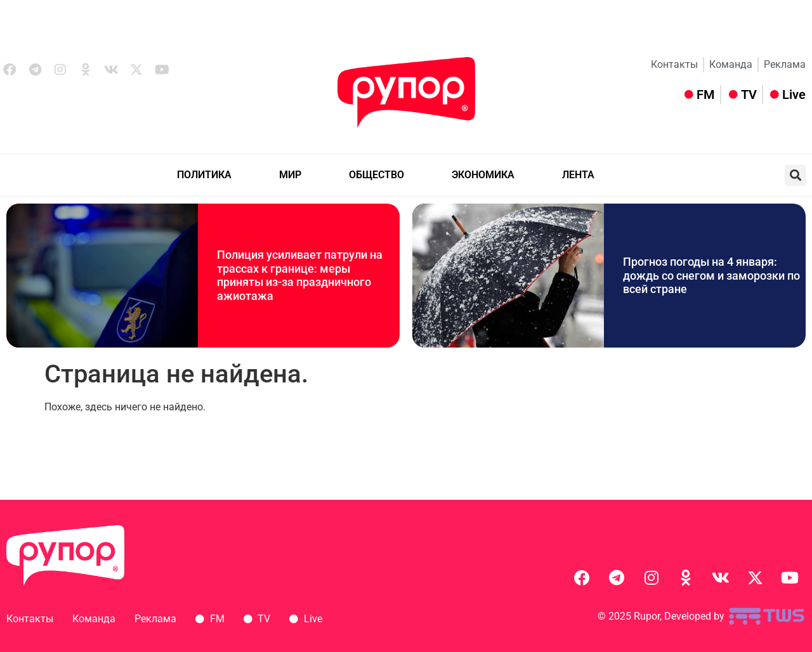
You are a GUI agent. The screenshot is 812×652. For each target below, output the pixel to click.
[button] (795, 175)
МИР (290, 175)
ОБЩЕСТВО (377, 175)
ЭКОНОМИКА (483, 175)
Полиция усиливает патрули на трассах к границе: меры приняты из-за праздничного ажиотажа (300, 275)
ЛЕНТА (578, 175)
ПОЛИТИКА (204, 175)
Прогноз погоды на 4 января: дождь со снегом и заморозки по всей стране (711, 275)
